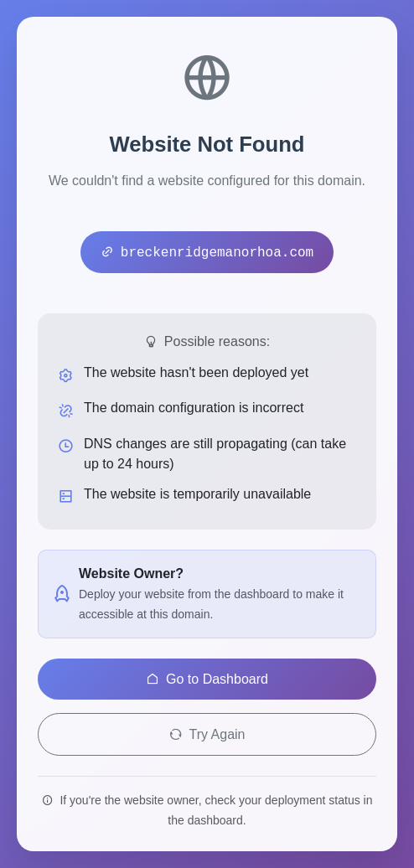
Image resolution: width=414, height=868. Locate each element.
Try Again (207, 734)
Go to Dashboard (207, 679)
